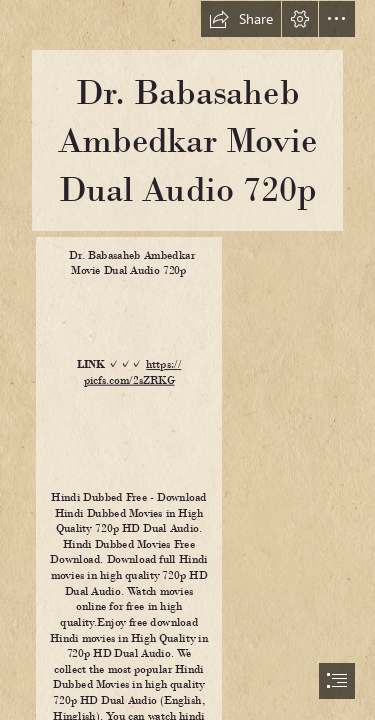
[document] (187, 360)
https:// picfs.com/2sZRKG (132, 372)
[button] (241, 19)
